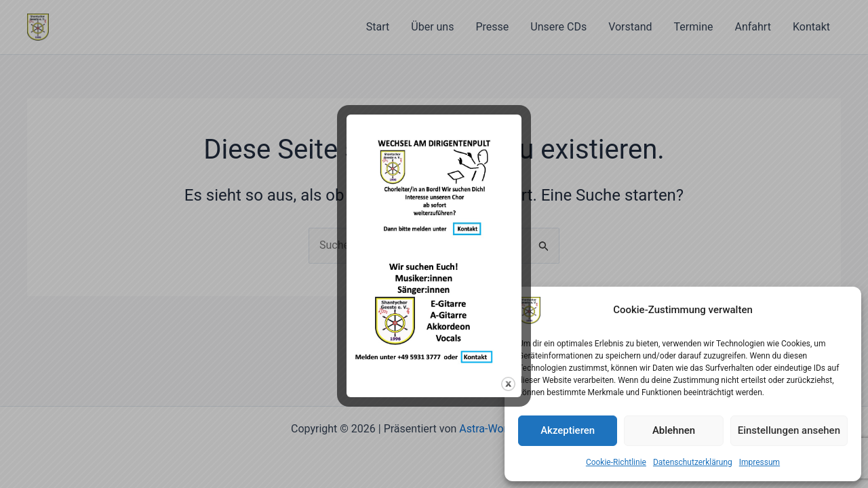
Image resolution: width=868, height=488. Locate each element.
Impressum (759, 462)
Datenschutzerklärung (693, 462)
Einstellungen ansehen (789, 430)
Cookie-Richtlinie (616, 462)
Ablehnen (674, 430)
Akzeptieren (568, 430)
